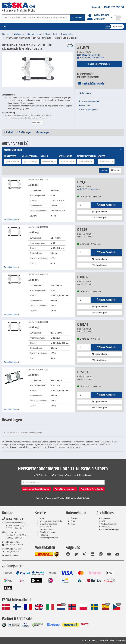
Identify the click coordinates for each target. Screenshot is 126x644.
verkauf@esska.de (91, 84)
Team (73, 521)
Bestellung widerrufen (49, 538)
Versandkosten (46, 529)
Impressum (106, 518)
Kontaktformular (10, 556)
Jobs (73, 524)
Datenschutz (107, 527)
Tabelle (115, 170)
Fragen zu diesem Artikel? (89, 101)
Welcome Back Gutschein (51, 521)
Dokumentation (85, 93)
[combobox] (13, 161)
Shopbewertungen (48, 532)
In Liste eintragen (100, 218)
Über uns (75, 518)
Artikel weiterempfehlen (88, 110)
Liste (104, 170)
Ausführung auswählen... (100, 64)
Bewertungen (42, 133)
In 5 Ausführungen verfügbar (91, 58)
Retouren (44, 535)
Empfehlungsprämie (48, 524)
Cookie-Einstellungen (110, 529)
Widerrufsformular (109, 524)
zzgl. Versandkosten (89, 55)
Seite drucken (85, 106)
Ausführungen (24, 133)
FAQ (42, 518)
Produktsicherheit (11, 220)
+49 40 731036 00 (13, 519)
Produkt (8, 133)
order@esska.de (11, 552)
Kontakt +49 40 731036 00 (108, 7)
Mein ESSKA (45, 527)
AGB (103, 521)
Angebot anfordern (100, 212)
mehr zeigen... (38, 122)
